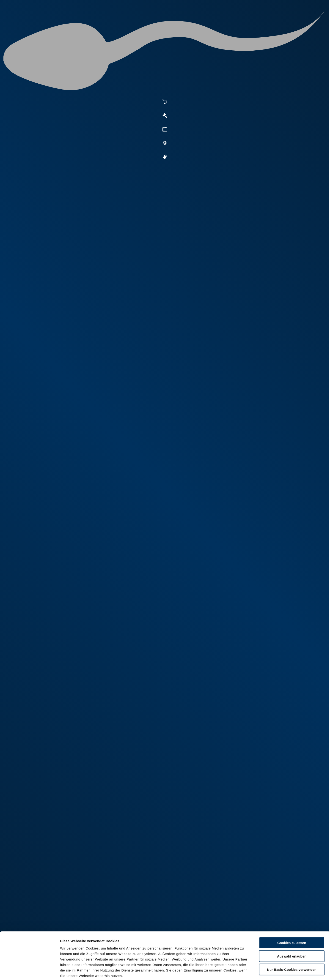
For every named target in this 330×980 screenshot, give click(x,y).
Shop (248, 21)
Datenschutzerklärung (79, 952)
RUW (289, 21)
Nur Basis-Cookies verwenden (292, 941)
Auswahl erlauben (292, 928)
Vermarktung (173, 21)
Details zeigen (250, 971)
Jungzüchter (224, 21)
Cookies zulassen (292, 914)
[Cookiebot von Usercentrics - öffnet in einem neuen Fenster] (30, 971)
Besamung (144, 21)
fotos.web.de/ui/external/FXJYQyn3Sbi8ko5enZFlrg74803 (177, 849)
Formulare (270, 21)
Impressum (111, 952)
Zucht (199, 21)
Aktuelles (118, 21)
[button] (145, 323)
